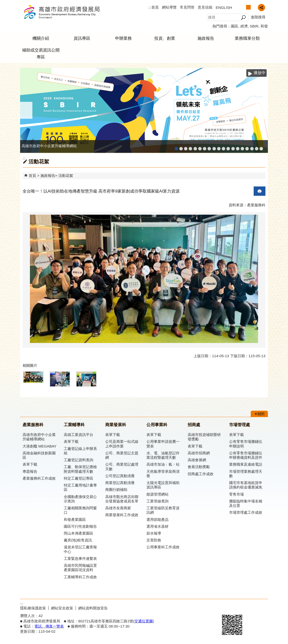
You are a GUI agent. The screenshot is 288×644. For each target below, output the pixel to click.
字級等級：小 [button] (243, 7)
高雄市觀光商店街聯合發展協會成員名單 (122, 499)
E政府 (226, 607)
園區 (235, 26)
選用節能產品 (157, 519)
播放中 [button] (260, 73)
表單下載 (30, 464)
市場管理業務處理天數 (246, 474)
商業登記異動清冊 (120, 483)
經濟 (244, 26)
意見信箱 (205, 7)
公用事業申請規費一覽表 (163, 444)
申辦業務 (123, 38)
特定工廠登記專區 (79, 478)
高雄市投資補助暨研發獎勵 (204, 437)
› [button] (262, 110)
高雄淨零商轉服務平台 (238, 147)
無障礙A (250, 607)
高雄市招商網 (199, 453)
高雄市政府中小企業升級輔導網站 (176, 147)
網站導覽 (169, 7)
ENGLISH (224, 7)
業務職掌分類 (247, 38)
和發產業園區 (195, 147)
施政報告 (206, 38)
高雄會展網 (247, 147)
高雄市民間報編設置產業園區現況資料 (80, 568)
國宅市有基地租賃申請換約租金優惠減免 (246, 485)
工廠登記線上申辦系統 (190, 147)
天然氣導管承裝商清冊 (163, 474)
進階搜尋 (258, 17)
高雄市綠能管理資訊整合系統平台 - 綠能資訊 (228, 147)
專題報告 (30, 471)
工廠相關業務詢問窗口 (80, 510)
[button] (243, 17)
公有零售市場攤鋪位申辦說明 (246, 444)
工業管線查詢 (157, 501)
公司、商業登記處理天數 (122, 467)
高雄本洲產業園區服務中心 (205, 147)
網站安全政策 (62, 608)
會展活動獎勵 (199, 467)
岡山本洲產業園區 (79, 533)
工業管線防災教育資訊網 (223, 147)
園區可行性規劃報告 (80, 526)
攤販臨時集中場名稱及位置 (246, 503)
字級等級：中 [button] (248, 7)
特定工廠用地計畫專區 (80, 487)
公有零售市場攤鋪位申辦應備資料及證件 (246, 455)
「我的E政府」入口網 (261, 147)
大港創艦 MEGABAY (39, 446)
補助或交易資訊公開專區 (41, 54)
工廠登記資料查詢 (79, 460)
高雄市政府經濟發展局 (62, 12)
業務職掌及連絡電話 (246, 464)
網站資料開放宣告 (93, 608)
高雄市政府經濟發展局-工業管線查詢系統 (219, 147)
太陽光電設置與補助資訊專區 (163, 485)
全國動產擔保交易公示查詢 (80, 499)
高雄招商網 (242, 147)
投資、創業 (165, 38)
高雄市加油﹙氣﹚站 (163, 464)
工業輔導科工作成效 (80, 577)
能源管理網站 (157, 494)
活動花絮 (66, 176)
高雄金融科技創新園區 (186, 147)
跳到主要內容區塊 (3, 3)
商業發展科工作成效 (122, 515)
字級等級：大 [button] (254, 7)
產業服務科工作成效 (39, 478)
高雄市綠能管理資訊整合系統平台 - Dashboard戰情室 (233, 147)
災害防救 (154, 540)
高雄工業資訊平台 (200, 147)
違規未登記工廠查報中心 (80, 549)
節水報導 (154, 533)
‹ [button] (26, 110)
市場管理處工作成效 (246, 512)
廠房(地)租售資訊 (78, 540)
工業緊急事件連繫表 (80, 559)
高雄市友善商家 (214, 147)
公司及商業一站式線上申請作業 (122, 444)
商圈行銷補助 (116, 490)
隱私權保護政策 (33, 608)
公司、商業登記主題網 (209, 147)
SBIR (254, 26)
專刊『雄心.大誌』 (252, 147)
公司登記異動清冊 (120, 476)
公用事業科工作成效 (163, 547)
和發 (264, 26)
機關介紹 (41, 38)
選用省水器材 (157, 526)
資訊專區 (82, 38)
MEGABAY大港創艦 (181, 147)
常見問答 (187, 7)
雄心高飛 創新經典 (257, 147)
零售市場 (236, 494)
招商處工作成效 (201, 474)
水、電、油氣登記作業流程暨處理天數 (163, 455)
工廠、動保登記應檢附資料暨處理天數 (80, 469)
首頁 (155, 7)
